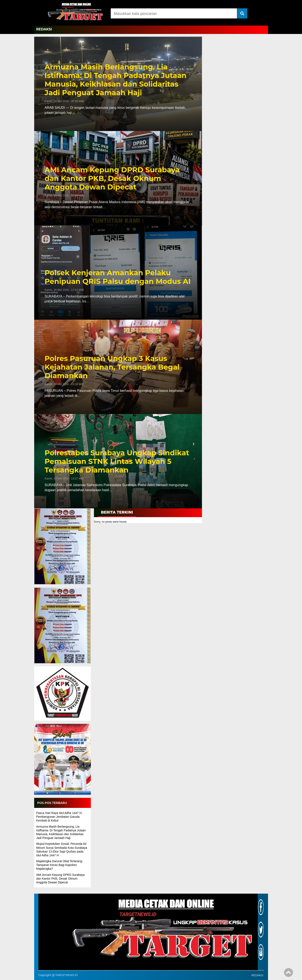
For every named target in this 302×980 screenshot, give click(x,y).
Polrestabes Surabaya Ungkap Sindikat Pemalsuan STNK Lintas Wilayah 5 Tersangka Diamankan (117, 461)
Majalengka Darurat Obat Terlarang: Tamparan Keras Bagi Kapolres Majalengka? (60, 865)
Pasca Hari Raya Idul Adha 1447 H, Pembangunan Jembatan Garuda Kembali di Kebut (59, 817)
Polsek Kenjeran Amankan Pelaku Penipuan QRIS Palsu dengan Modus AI (118, 277)
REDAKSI (44, 29)
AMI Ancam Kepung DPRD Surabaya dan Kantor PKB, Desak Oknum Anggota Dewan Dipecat (112, 178)
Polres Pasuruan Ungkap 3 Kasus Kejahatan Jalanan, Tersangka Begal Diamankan (112, 367)
